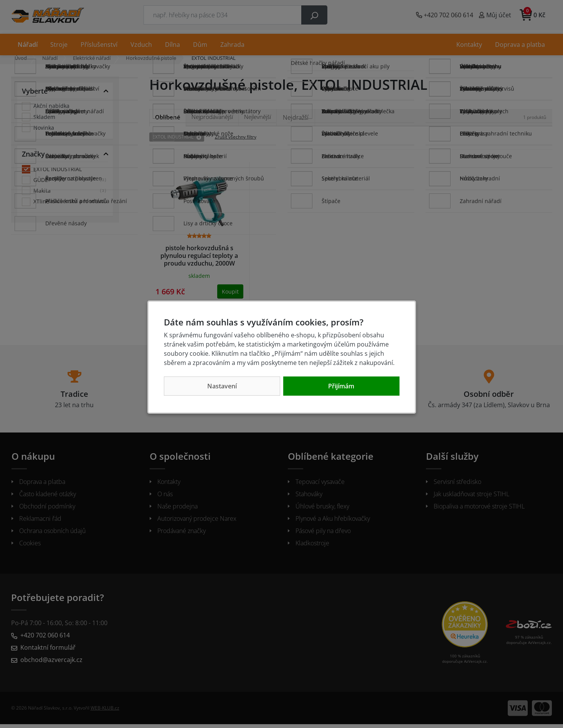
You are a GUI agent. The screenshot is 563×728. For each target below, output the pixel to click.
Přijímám (341, 386)
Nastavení (222, 386)
